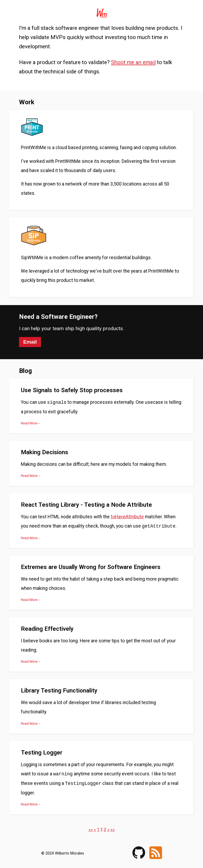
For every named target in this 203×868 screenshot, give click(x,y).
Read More (29, 423)
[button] (91, 830)
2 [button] (102, 830)
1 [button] (98, 830)
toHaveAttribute (127, 517)
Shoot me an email (133, 62)
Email (30, 342)
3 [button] (105, 830)
